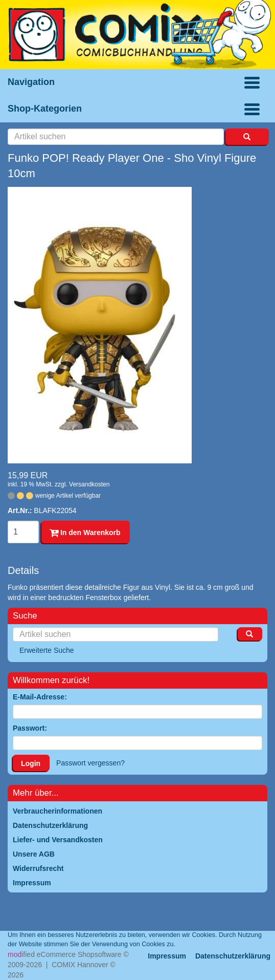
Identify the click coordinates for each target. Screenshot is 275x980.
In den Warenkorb (85, 532)
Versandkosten (89, 484)
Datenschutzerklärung (233, 956)
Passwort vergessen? (90, 763)
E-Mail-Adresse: (40, 697)
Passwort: (30, 728)
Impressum (167, 956)
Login (31, 763)
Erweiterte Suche (47, 650)
